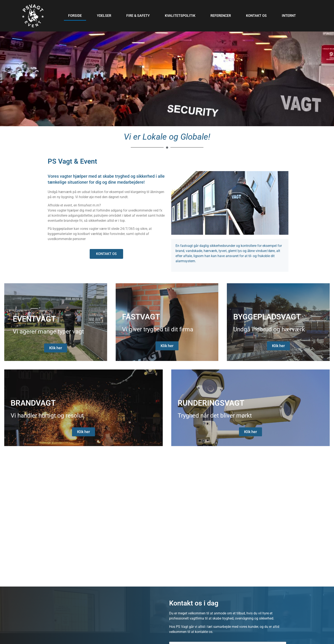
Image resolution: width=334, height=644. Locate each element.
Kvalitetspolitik (180, 16)
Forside (75, 16)
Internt (289, 16)
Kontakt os (256, 16)
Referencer (221, 16)
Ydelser (104, 16)
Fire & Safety (138, 16)
